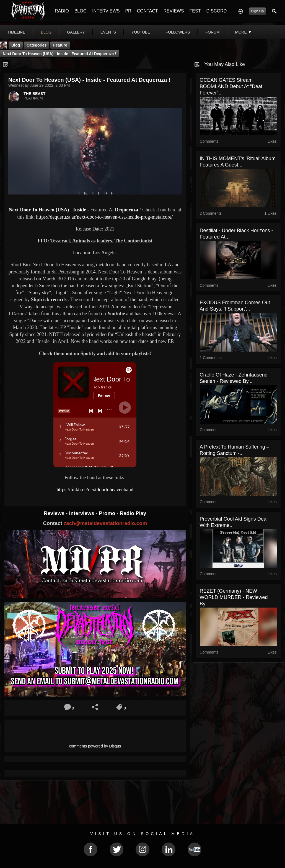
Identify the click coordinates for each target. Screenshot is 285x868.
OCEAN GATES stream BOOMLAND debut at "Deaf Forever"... (231, 86)
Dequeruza (127, 210)
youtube (141, 32)
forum (212, 32)
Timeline (16, 32)
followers (178, 32)
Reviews (55, 513)
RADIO (62, 11)
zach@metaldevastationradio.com (105, 523)
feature (60, 45)
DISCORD (216, 11)
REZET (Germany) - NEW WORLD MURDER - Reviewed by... (234, 597)
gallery (76, 32)
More (243, 32)
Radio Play (133, 513)
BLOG (81, 11)
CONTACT (147, 11)
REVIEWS (174, 11)
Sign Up (257, 11)
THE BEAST (34, 94)
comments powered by (95, 746)
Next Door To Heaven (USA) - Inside (47, 210)
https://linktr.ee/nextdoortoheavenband (95, 490)
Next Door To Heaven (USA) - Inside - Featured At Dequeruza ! (59, 54)
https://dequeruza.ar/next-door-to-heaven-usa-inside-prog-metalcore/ (104, 217)
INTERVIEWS (106, 11)
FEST (195, 11)
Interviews (82, 513)
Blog (16, 45)
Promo (108, 513)
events (108, 32)
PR (128, 11)
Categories (37, 45)
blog (46, 32)
